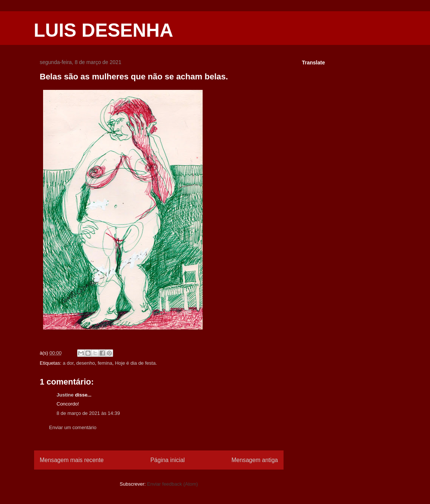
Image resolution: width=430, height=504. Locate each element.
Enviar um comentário (73, 427)
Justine (65, 395)
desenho (86, 363)
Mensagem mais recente (72, 460)
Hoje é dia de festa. (136, 363)
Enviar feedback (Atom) (173, 484)
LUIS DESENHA (103, 30)
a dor (68, 363)
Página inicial (167, 460)
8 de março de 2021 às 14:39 (88, 413)
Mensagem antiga (255, 460)
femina (105, 363)
